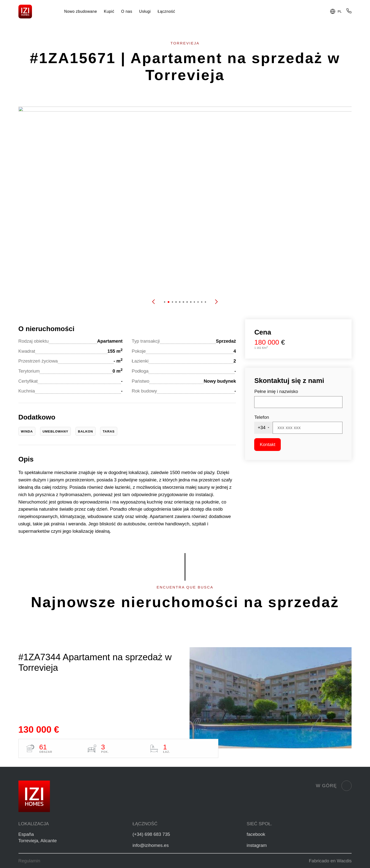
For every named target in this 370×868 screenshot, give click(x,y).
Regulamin (29, 861)
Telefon (262, 417)
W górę (334, 786)
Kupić (109, 11)
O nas (127, 11)
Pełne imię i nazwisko (276, 391)
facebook (256, 834)
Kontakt (268, 444)
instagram (257, 845)
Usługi (145, 11)
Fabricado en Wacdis (330, 861)
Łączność (166, 11)
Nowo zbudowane (81, 11)
